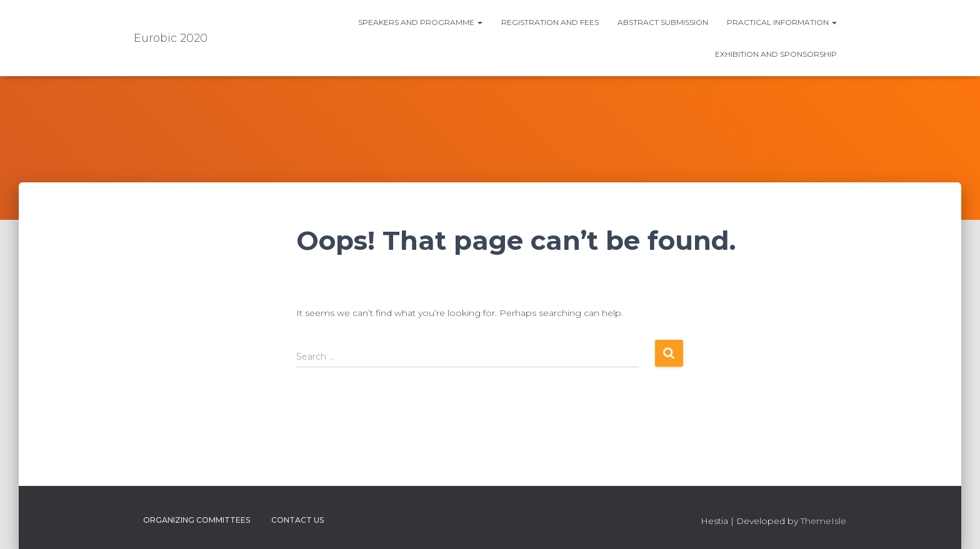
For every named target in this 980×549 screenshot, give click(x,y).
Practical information (782, 22)
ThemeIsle (823, 521)
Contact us (297, 520)
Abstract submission (663, 22)
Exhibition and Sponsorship (776, 54)
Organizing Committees (197, 520)
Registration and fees (550, 22)
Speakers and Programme (420, 22)
